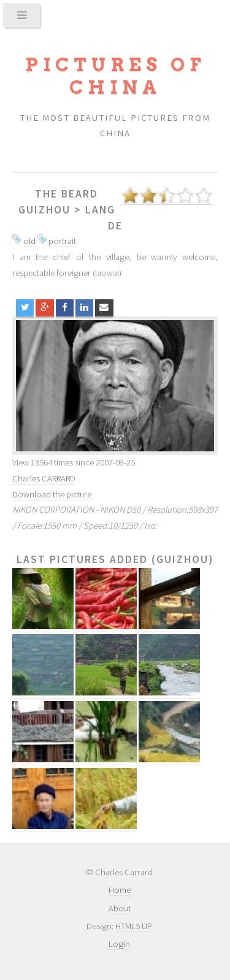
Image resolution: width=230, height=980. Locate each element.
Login (119, 944)
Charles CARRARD (44, 478)
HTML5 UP (134, 926)
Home (120, 890)
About (120, 908)
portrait (62, 241)
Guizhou (44, 210)
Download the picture (52, 494)
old (29, 241)
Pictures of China (115, 76)
